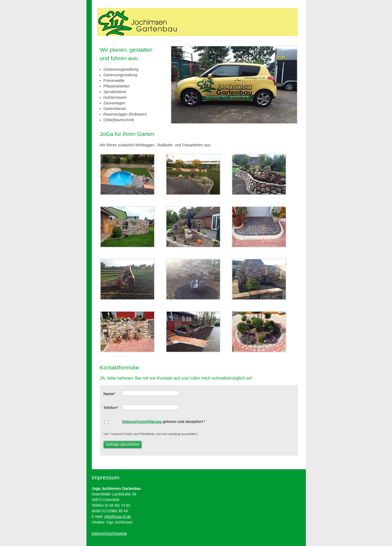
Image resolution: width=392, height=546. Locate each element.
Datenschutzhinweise (109, 533)
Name (109, 394)
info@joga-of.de (118, 517)
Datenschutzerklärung (142, 422)
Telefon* (111, 408)
